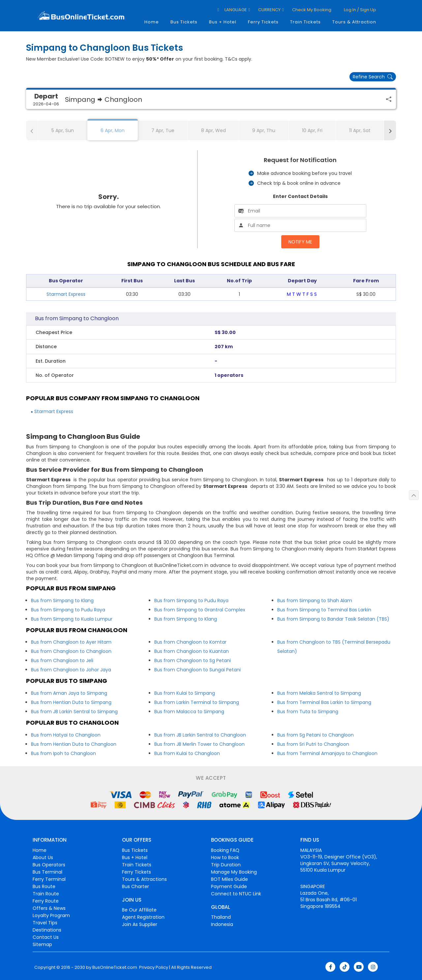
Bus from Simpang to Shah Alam (315, 601)
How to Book (225, 857)
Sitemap (42, 944)
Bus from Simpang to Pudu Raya (68, 610)
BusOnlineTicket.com (115, 967)
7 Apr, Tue (163, 130)
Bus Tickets (184, 22)
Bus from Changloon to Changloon (71, 651)
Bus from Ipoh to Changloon (63, 753)
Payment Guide (229, 886)
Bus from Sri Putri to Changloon (313, 744)
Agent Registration (143, 917)
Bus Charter (136, 886)
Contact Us (46, 937)
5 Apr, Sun (63, 130)
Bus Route (44, 886)
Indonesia (222, 924)
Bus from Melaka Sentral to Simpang (319, 693)
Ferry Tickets (263, 22)
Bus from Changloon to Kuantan (192, 651)
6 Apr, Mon (113, 130)
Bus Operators (49, 865)
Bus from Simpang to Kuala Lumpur (72, 619)
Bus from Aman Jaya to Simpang (69, 693)
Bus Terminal (47, 872)
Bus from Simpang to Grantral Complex (200, 610)
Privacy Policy (153, 967)
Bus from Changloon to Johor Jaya (71, 670)
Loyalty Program (51, 915)
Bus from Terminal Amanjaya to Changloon (327, 753)
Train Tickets (305, 22)
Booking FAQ (225, 850)
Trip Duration (226, 865)
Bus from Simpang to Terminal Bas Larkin (324, 610)
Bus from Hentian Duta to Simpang (71, 702)
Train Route (46, 894)
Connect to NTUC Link (236, 894)
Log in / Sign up (360, 10)
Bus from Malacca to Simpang (189, 712)
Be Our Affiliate (139, 910)
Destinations (47, 930)
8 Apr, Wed (213, 130)
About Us (43, 857)
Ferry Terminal (49, 879)
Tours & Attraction (354, 22)
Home (152, 22)
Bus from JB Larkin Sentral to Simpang (74, 712)
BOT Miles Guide (229, 879)
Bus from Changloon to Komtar (190, 642)
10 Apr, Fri (312, 130)
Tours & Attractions (144, 879)
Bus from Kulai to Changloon (187, 753)
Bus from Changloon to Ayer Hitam (71, 642)
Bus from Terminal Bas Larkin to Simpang (324, 702)
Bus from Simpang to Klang (62, 601)
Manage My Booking (234, 872)
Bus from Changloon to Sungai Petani (197, 670)
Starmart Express (66, 294)
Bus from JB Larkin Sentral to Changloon (200, 735)
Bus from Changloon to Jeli (62, 660)
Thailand (221, 917)
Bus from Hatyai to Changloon (66, 735)
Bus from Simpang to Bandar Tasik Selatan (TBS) (333, 619)
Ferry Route (46, 901)
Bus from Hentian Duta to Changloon (74, 744)
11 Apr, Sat (360, 130)
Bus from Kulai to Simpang (185, 693)
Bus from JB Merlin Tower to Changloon (199, 744)
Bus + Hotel (223, 22)
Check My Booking (312, 10)
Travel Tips (45, 923)
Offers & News (49, 908)
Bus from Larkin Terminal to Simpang (197, 702)
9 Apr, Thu (264, 130)
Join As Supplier (140, 924)
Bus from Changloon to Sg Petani (193, 660)
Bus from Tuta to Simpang (308, 712)
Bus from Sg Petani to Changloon (316, 735)
